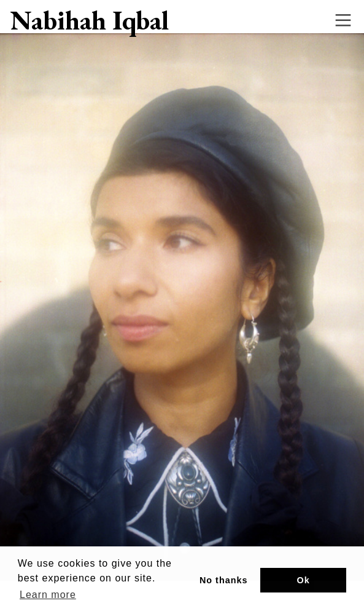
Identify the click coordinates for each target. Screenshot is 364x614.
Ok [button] (304, 580)
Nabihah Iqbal (90, 20)
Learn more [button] (48, 595)
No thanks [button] (224, 580)
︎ (343, 21)
